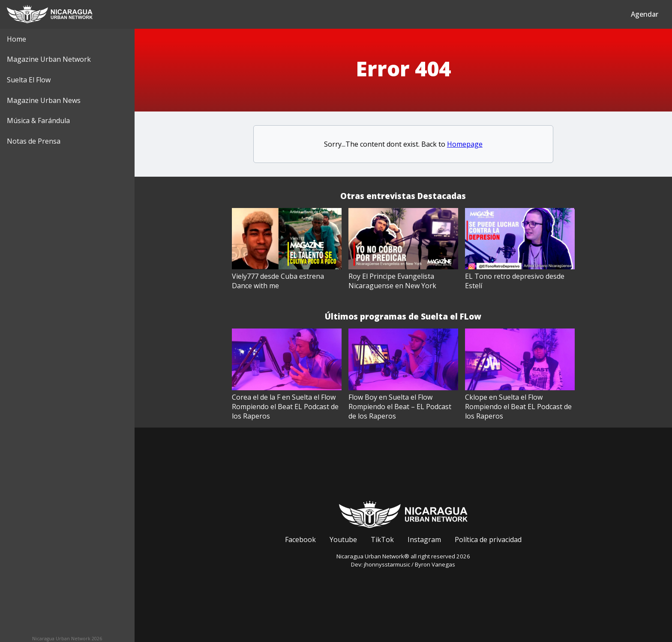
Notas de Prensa (34, 141)
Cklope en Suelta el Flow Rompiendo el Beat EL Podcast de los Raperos (518, 407)
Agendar (645, 14)
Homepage (465, 144)
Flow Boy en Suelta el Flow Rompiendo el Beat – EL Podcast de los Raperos (400, 407)
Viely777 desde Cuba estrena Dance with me (278, 281)
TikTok (382, 540)
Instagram (424, 540)
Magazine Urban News (44, 100)
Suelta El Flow (29, 80)
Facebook (300, 540)
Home (16, 39)
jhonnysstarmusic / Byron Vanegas (409, 564)
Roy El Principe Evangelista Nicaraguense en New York (392, 281)
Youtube (343, 540)
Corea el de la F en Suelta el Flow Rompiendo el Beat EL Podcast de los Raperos (285, 407)
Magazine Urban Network (49, 59)
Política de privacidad (488, 540)
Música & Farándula (38, 121)
